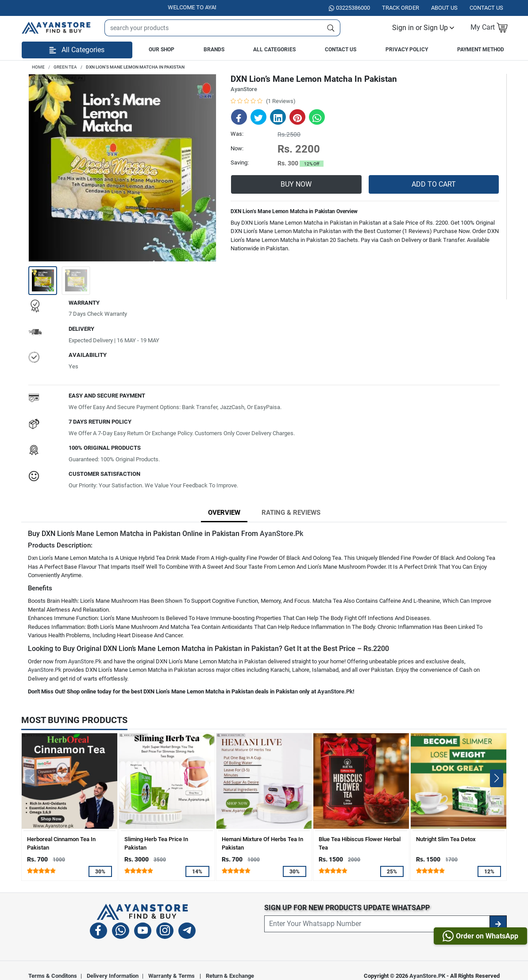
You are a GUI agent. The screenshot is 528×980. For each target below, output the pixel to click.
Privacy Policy (407, 50)
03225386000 (349, 8)
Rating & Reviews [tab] (291, 513)
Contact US (486, 8)
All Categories (274, 50)
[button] (423, 28)
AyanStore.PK (427, 976)
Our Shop (162, 50)
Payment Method (481, 50)
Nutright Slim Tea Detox (446, 839)
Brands (214, 50)
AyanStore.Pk (281, 534)
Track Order (401, 8)
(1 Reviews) (281, 101)
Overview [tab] (224, 513)
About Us (444, 8)
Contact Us (341, 50)
